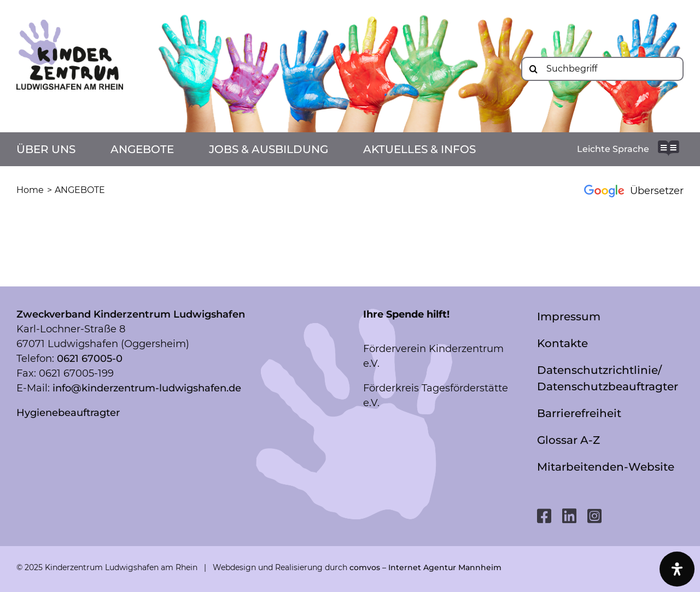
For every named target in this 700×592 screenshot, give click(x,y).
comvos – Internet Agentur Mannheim (425, 567)
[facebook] (544, 516)
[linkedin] (569, 516)
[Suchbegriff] (602, 69)
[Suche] (533, 69)
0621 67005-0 (90, 359)
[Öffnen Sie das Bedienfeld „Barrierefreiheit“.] (677, 569)
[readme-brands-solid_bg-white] (669, 145)
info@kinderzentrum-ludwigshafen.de (147, 388)
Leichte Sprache (613, 149)
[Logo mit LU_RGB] (70, 25)
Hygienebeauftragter (68, 413)
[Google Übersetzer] (628, 191)
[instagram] (594, 516)
